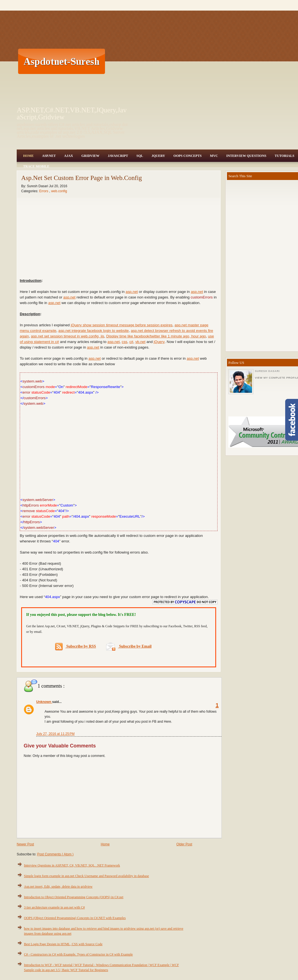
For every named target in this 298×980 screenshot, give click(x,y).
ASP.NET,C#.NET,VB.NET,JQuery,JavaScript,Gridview (72, 113)
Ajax (69, 156)
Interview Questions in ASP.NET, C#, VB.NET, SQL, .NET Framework (72, 865)
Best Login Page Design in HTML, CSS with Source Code (63, 944)
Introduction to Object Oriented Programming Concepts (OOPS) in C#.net (74, 897)
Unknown (44, 702)
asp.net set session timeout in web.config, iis (68, 336)
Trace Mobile (36, 166)
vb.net (140, 342)
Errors (44, 191)
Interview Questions (246, 156)
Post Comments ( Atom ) (55, 854)
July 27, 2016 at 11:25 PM (55, 734)
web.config (59, 191)
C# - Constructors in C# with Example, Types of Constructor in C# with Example (78, 954)
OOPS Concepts (188, 156)
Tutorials (284, 156)
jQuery (159, 342)
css (124, 342)
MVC (214, 156)
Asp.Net (49, 156)
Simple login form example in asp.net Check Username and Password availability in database (86, 876)
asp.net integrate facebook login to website (94, 331)
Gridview (90, 156)
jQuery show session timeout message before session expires (122, 325)
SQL (140, 156)
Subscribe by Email (129, 646)
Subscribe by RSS (76, 647)
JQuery (158, 156)
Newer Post (25, 844)
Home (28, 156)
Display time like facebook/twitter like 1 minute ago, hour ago (156, 336)
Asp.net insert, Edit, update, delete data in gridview (58, 887)
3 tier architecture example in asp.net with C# (54, 907)
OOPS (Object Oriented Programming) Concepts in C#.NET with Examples (75, 918)
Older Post (184, 844)
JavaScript (118, 156)
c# (131, 342)
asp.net (132, 292)
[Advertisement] (191, 61)
